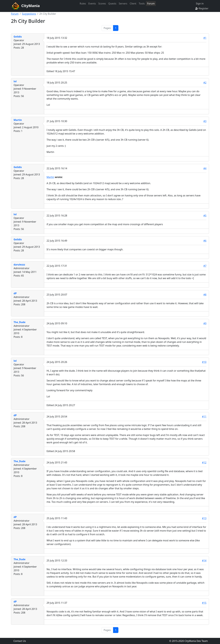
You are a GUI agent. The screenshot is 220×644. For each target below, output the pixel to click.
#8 (205, 295)
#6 (205, 241)
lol (15, 81)
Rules (83, 4)
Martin (18, 120)
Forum (151, 4)
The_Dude (20, 322)
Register (202, 8)
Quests (112, 4)
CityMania (25, 6)
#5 (205, 216)
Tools (142, 4)
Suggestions (29, 14)
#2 (205, 83)
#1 (205, 38)
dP (15, 293)
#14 (204, 561)
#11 (204, 417)
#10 (204, 362)
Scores (102, 4)
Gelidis (18, 37)
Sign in (199, 4)
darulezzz (19, 265)
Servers (123, 4)
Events (92, 4)
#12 (204, 462)
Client (133, 4)
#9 (205, 323)
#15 (204, 603)
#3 (205, 121)
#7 (205, 266)
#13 (204, 518)
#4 (205, 168)
